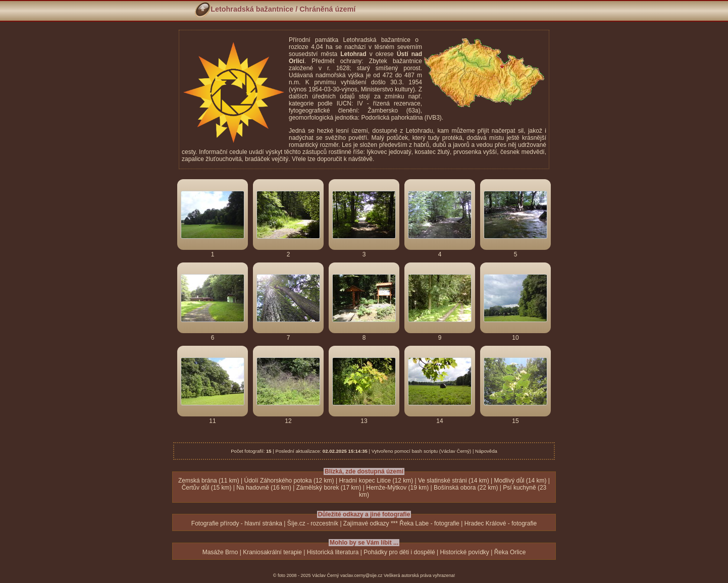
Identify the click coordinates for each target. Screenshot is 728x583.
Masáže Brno (220, 552)
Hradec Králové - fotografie (501, 523)
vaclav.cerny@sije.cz (361, 575)
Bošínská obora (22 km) (466, 488)
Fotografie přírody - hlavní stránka (237, 523)
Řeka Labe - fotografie (429, 523)
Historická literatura (333, 552)
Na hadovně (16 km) (264, 488)
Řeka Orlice (510, 552)
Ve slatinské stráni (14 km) (454, 481)
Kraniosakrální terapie (272, 552)
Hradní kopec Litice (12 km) (376, 481)
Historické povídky (464, 552)
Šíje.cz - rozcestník (313, 523)
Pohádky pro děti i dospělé (399, 552)
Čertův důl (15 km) (207, 488)
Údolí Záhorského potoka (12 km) (289, 481)
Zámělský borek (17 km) (329, 488)
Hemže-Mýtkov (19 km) (397, 488)
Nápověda (486, 451)
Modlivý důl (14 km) (520, 481)
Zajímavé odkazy (366, 523)
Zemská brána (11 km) (209, 481)
